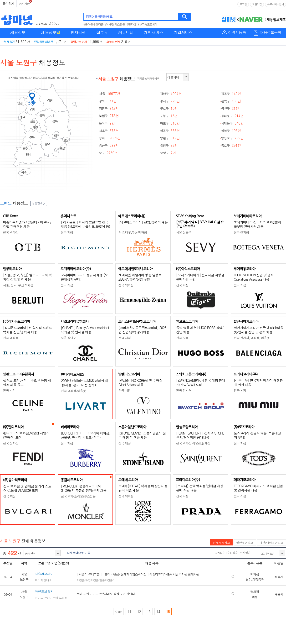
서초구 (109, 131)
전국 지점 (67, 232)
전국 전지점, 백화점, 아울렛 (252, 338)
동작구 (107, 123)
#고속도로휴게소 (150, 24)
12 (139, 612)
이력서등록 (237, 33)
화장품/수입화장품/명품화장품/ (95, 580)
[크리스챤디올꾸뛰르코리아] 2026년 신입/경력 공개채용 (142, 330)
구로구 (169, 108)
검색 (185, 17)
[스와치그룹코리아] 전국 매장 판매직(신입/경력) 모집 (201, 382)
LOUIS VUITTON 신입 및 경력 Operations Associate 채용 (254, 277)
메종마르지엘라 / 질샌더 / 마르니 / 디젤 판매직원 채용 (27, 224)
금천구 (230, 108)
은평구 (169, 145)
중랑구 (168, 153)
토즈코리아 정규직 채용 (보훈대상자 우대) (257, 435)
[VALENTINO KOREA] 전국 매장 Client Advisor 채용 (140, 382)
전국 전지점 (241, 232)
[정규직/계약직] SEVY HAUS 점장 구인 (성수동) (200, 224)
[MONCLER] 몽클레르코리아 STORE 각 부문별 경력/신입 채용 (84, 488)
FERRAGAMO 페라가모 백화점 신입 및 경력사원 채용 (258, 488)
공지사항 (24, 3)
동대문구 (232, 116)
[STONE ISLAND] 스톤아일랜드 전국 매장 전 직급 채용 (142, 435)
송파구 (110, 138)
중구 (108, 153)
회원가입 (257, 4)
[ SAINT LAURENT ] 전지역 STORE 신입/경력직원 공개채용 (200, 435)
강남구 (171, 94)
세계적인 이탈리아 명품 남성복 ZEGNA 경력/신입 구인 (140, 277)
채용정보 (18, 32)
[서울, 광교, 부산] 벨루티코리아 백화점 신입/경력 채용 (27, 277)
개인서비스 (153, 32)
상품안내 (39, 203)
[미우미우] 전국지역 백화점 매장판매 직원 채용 (258, 382)
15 (168, 612)
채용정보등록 (271, 33)
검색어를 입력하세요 (99, 17)
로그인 (243, 4)
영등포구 (232, 138)
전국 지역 (125, 338)
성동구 (170, 131)
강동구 (231, 94)
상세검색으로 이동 (78, 553)
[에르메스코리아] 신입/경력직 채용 (143, 222)
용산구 (109, 145)
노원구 (109, 116)
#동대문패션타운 (93, 24)
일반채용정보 (245, 542)
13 (149, 612)
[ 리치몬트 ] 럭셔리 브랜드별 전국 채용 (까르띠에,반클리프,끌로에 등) (85, 224)
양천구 (170, 138)
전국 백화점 (11, 232)
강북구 (108, 101)
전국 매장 (125, 443)
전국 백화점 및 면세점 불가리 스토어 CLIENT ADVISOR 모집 (27, 488)
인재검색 (78, 32)
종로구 (231, 145)
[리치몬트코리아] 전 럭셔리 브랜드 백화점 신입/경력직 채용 (28, 330)
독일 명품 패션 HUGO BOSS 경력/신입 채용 (200, 330)
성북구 (231, 131)
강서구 (170, 101)
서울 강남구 (68, 338)
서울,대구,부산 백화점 (133, 232)
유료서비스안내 (276, 4)
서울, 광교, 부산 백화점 (18, 285)
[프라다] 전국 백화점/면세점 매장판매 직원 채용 (200, 488)
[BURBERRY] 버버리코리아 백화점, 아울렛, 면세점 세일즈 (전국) (85, 435)
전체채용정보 (221, 542)
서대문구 (232, 123)
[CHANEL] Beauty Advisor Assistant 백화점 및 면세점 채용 (85, 330)
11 (129, 612)
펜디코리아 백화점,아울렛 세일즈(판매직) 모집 (26, 435)
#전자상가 (133, 24)
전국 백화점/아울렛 (73, 391)
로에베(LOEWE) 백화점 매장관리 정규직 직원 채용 (143, 488)
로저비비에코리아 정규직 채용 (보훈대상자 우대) (84, 277)
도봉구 (169, 116)
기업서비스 (183, 32)
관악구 (231, 101)
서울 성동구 (184, 232)
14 (158, 612)
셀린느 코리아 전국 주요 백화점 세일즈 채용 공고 (27, 382)
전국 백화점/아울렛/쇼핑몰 (78, 496)
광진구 (109, 108)
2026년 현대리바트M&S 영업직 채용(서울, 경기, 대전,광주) (84, 383)
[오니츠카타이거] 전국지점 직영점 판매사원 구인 (200, 277)
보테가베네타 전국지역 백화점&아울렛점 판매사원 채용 (257, 224)
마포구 (170, 123)
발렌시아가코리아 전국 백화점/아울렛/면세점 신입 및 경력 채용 (258, 330)
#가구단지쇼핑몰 (115, 24)
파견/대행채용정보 (271, 542)
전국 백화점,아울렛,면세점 (193, 443)
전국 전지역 (184, 390)
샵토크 (102, 32)
